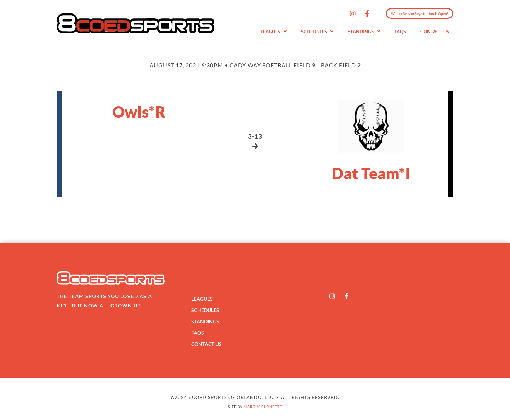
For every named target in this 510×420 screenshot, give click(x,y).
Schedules (317, 32)
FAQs (400, 32)
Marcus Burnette (263, 407)
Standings (364, 32)
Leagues (274, 32)
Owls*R (139, 112)
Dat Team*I (371, 173)
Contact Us (435, 32)
